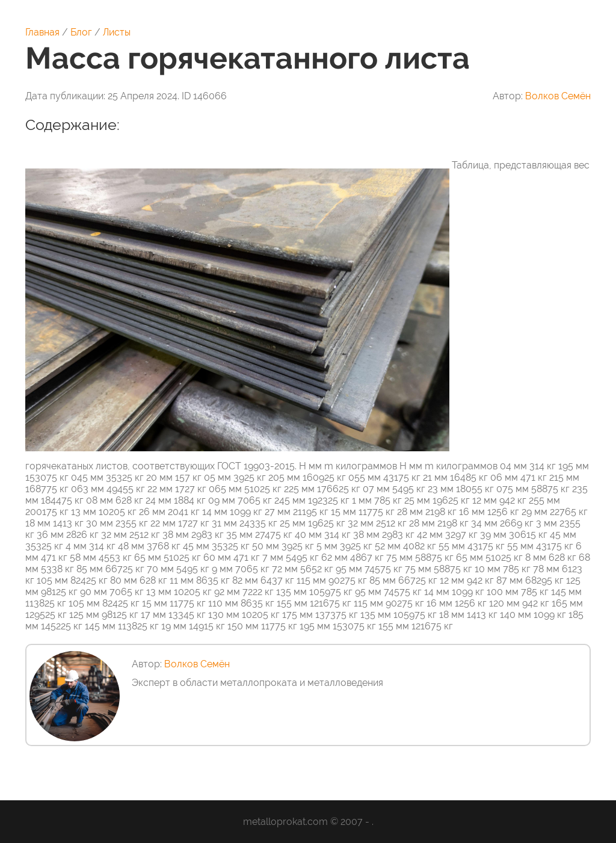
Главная (42, 32)
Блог (81, 32)
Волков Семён (558, 96)
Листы (117, 32)
